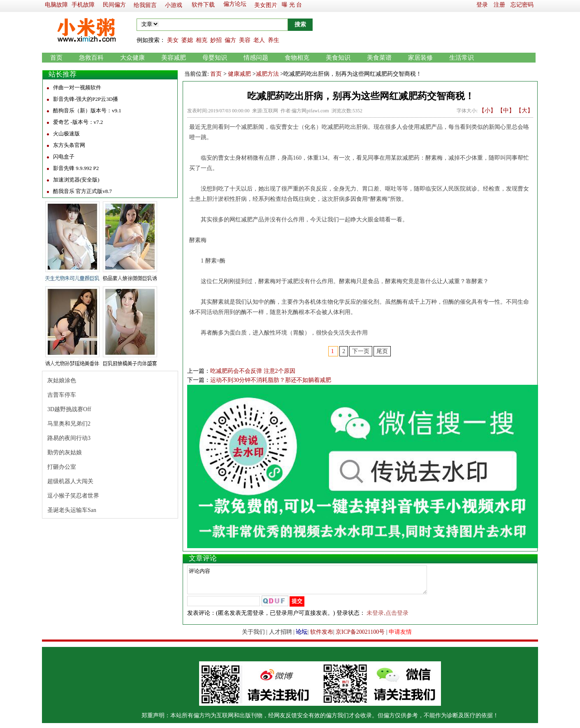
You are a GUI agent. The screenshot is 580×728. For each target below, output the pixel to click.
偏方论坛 (235, 4)
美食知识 (338, 58)
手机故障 (83, 5)
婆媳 (187, 40)
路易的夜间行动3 (69, 438)
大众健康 (132, 58)
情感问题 (256, 58)
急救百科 (91, 58)
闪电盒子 (64, 157)
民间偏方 (114, 5)
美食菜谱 (379, 58)
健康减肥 (239, 74)
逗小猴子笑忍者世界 (73, 496)
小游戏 (174, 5)
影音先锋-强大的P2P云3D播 (86, 99)
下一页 (361, 351)
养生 (274, 40)
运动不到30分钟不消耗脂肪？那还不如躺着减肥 (271, 380)
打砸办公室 (62, 467)
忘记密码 (522, 5)
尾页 (382, 351)
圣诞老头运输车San (72, 510)
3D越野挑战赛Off (69, 409)
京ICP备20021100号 (360, 637)
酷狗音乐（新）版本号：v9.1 (87, 110)
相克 (202, 40)
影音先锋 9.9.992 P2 (76, 168)
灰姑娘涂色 (62, 380)
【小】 (487, 110)
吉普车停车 (62, 395)
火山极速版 (66, 134)
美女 (173, 40)
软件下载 (203, 5)
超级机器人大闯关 (70, 481)
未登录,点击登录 (387, 618)
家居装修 (420, 58)
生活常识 (462, 58)
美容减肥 (174, 58)
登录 (482, 5)
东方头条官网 (69, 145)
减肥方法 (267, 74)
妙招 (216, 40)
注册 (499, 5)
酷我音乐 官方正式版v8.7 (82, 191)
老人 (259, 40)
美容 (245, 40)
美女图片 (266, 5)
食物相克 (297, 58)
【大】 (524, 110)
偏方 (230, 40)
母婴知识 (215, 58)
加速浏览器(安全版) (76, 180)
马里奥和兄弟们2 (69, 424)
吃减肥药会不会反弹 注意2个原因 (253, 371)
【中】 (506, 110)
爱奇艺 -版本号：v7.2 (78, 122)
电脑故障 (56, 5)
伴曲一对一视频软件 (77, 87)
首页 (56, 58)
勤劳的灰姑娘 (65, 452)
